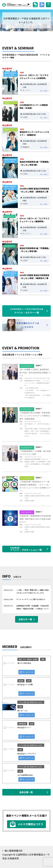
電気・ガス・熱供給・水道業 (28, 659)
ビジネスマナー (27, 366)
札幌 (29, 681)
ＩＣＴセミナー (27, 512)
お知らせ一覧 (25, 619)
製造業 (21, 681)
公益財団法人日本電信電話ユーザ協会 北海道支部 (17, 5)
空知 (43, 659)
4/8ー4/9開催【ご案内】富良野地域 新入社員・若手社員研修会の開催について (35, 372)
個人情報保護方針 (14, 851)
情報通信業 (22, 724)
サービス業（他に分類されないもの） (31, 702)
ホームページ (28, 672)
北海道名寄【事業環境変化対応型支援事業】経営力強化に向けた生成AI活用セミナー (35, 519)
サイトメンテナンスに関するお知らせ (31, 599)
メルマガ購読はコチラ (30, 824)
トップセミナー (27, 478)
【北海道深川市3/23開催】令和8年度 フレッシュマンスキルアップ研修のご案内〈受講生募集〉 (35, 416)
